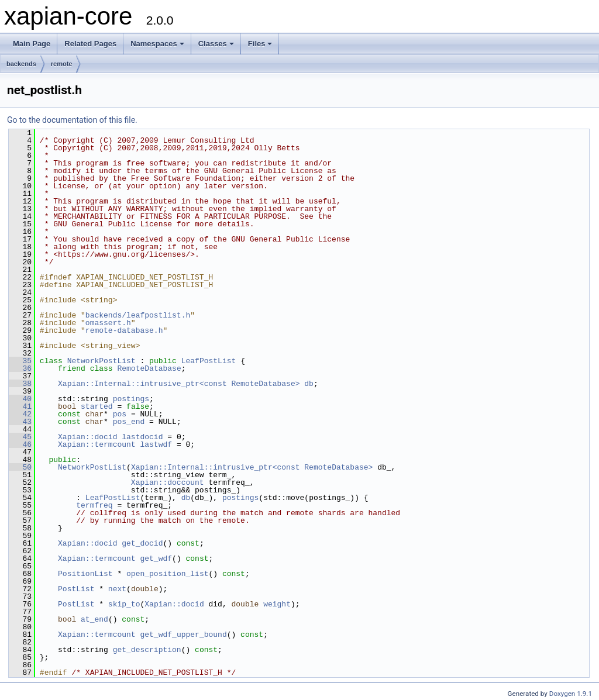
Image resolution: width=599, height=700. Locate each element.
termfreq (94, 505)
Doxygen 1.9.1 (571, 694)
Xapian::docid (87, 437)
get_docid (142, 543)
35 (20, 361)
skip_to (124, 604)
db (309, 384)
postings (131, 399)
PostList (76, 589)
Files (260, 44)
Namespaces (157, 44)
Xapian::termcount (97, 444)
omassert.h (108, 323)
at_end (94, 619)
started (97, 406)
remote (62, 64)
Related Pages (90, 44)
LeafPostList (209, 361)
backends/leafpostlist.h (138, 315)
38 (20, 384)
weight (277, 604)
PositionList (85, 574)
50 (20, 467)
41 (20, 406)
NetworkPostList (101, 361)
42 (20, 414)
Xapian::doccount (168, 482)
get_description (147, 650)
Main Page (32, 44)
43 (20, 422)
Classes (216, 44)
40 (20, 399)
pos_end (129, 422)
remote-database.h (124, 330)
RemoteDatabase (149, 368)
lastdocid (142, 437)
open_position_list (167, 574)
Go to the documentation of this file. (72, 120)
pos (120, 414)
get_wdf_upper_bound (183, 635)
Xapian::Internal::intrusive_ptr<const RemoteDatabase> (179, 384)
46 (20, 444)
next (117, 589)
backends (21, 64)
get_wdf (156, 558)
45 (20, 437)
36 (20, 368)
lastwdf (156, 444)
